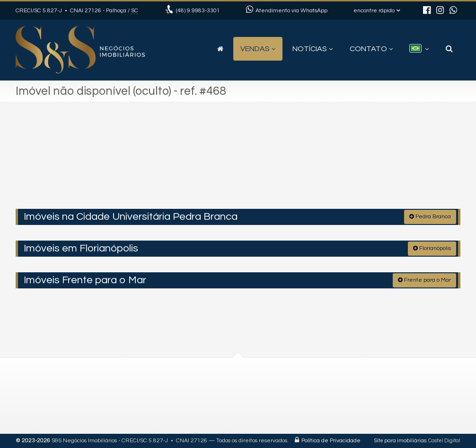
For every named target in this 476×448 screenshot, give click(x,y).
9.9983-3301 (198, 11)
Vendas (258, 49)
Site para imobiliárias (400, 441)
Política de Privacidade (331, 441)
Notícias (313, 49)
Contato (371, 49)
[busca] (449, 49)
